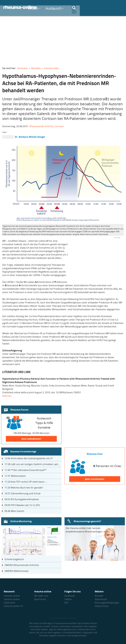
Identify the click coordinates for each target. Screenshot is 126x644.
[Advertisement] (63, 39)
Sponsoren (40, 599)
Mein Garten (14, 511)
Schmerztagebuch (14, 559)
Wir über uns (41, 596)
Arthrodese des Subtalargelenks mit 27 (29, 458)
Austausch (90, 7)
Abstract (7, 396)
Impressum (101, 599)
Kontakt (99, 596)
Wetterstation (15, 476)
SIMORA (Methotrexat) (16, 571)
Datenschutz (102, 606)
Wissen (69, 7)
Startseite (22, 68)
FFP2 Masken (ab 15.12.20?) (22, 505)
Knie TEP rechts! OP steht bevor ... (26, 482)
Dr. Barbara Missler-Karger (30, 137)
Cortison (59, 126)
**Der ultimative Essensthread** (26, 470)
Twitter (68, 599)
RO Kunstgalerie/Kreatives (22, 499)
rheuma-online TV (13, 606)
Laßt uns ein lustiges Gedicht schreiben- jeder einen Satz (33, 464)
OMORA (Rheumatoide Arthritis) (22, 565)
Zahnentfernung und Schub (23, 493)
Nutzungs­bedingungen (107, 603)
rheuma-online (12, 596)
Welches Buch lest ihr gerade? (24, 488)
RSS (66, 603)
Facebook (69, 596)
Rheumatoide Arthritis (41, 126)
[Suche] (120, 8)
